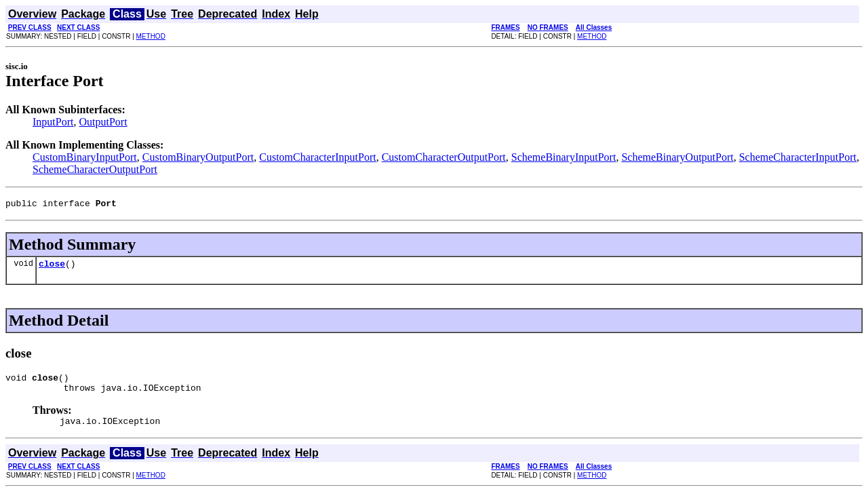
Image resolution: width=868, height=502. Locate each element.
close (52, 267)
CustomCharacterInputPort (317, 157)
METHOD (151, 36)
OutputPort (103, 122)
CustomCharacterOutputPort (444, 157)
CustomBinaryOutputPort (198, 157)
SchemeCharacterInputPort (798, 157)
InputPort (53, 122)
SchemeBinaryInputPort (564, 157)
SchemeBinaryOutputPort (677, 157)
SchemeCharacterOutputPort (95, 169)
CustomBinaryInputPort (85, 157)
